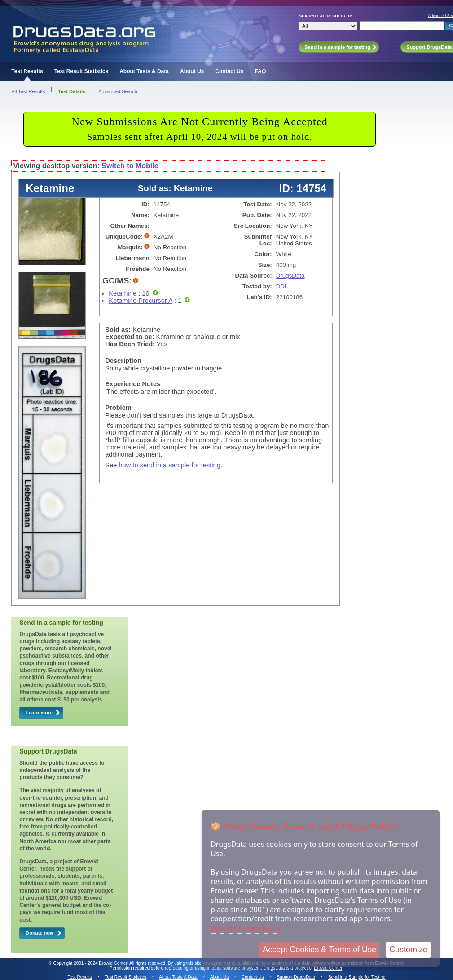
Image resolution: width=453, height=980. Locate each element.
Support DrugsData (296, 977)
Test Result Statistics (81, 71)
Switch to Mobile (130, 166)
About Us (192, 71)
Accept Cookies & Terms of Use (319, 950)
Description (123, 361)
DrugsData (290, 276)
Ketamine (123, 293)
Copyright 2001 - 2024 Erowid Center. (91, 963)
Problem (118, 408)
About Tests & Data (144, 71)
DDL (282, 286)
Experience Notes (133, 384)
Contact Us (229, 71)
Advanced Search (118, 91)
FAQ (261, 71)
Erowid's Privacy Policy (246, 928)
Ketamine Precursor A (141, 301)
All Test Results (28, 91)
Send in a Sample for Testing (357, 977)
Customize (408, 950)
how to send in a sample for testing (169, 465)
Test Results (27, 71)
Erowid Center (328, 968)
